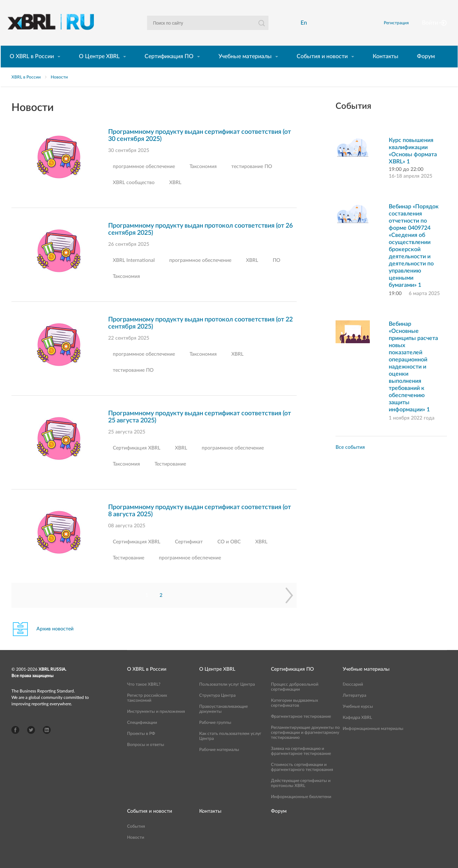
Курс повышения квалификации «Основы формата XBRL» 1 (413, 163)
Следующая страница (290, 608)
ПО (276, 273)
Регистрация (405, 29)
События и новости (322, 68)
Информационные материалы (373, 741)
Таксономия (203, 179)
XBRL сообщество (134, 195)
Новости (59, 89)
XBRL (175, 195)
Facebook (15, 742)
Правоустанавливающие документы (223, 721)
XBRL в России (26, 89)
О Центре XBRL (99, 68)
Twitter (31, 742)
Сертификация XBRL (137, 460)
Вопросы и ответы (146, 757)
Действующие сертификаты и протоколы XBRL (301, 795)
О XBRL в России (32, 68)
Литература (354, 707)
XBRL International (134, 273)
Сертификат (189, 554)
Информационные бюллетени (301, 809)
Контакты (386, 68)
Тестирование (170, 476)
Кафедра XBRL (357, 730)
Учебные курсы (358, 719)
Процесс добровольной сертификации (295, 699)
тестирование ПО (252, 179)
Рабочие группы (215, 735)
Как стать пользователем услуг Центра (230, 748)
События (136, 838)
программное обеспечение (144, 179)
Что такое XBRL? (144, 696)
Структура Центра (217, 707)
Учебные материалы (245, 68)
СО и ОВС (229, 554)
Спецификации (142, 735)
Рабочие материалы (219, 762)
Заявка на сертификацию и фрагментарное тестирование (301, 763)
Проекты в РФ (141, 746)
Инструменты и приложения (156, 724)
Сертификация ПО (169, 68)
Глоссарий (353, 696)
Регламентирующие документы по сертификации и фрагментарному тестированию (305, 745)
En (306, 29)
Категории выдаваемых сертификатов (295, 715)
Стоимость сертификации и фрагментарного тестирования (302, 779)
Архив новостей (55, 641)
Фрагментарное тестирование (301, 729)
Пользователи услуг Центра (227, 696)
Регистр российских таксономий (147, 710)
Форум (426, 68)
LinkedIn (47, 742)
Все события (350, 460)
